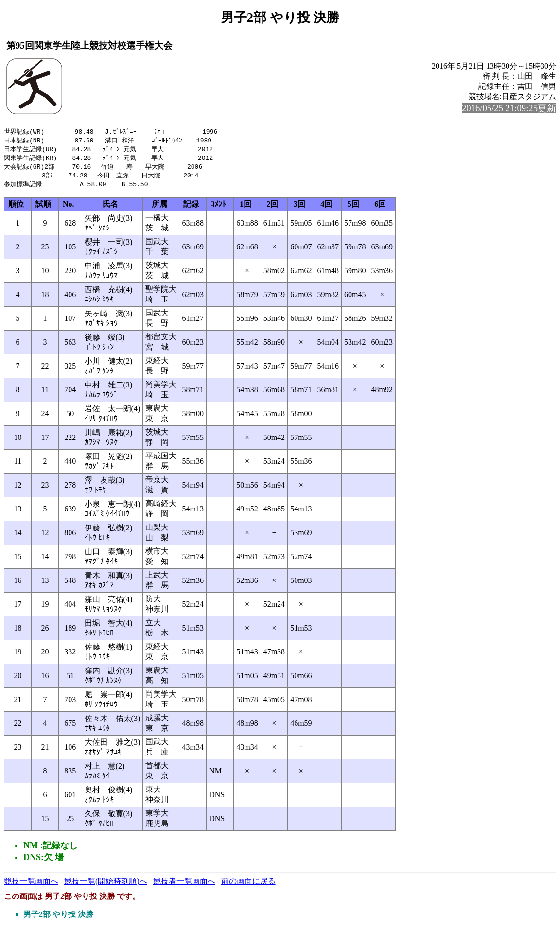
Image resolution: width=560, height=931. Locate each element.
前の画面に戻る (248, 885)
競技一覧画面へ (31, 885)
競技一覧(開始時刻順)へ (106, 885)
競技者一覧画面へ (184, 885)
